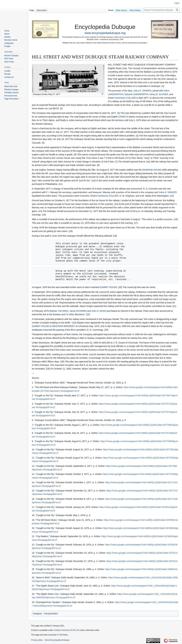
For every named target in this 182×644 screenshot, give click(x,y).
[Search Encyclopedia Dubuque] (161, 10)
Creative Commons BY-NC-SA (66, 630)
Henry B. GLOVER (159, 94)
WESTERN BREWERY (64, 326)
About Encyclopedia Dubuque (57, 640)
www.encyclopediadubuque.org (105, 33)
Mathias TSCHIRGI (59, 311)
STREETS (123, 117)
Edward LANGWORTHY (137, 94)
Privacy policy (37, 640)
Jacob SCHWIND (78, 311)
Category (37, 614)
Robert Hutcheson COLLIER (122, 98)
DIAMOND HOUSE (152, 170)
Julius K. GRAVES (142, 91)
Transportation (51, 614)
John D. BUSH (99, 311)
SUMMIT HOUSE (108, 287)
